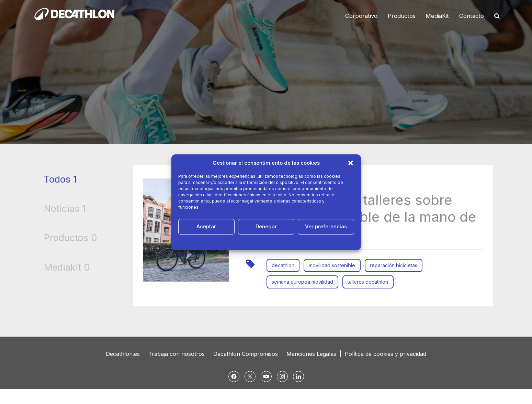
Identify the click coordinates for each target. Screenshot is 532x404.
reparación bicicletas (397, 265)
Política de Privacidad (274, 242)
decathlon (284, 265)
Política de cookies (229, 242)
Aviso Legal (311, 242)
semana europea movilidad (303, 282)
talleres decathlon (370, 282)
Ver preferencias (326, 226)
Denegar (266, 226)
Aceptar (206, 226)
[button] (351, 163)
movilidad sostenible (334, 265)
